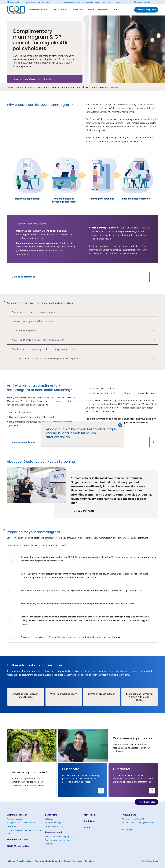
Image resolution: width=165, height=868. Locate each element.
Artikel (114, 10)
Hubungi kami (100, 2)
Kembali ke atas (146, 802)
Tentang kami (87, 2)
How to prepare (117, 87)
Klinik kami (103, 10)
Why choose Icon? (26, 87)
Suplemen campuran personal (58, 840)
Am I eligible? (83, 87)
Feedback (78, 861)
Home (9, 16)
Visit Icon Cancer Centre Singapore (37, 2)
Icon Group (153, 861)
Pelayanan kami (61, 10)
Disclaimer (90, 861)
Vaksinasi (49, 844)
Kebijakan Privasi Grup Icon (20, 861)
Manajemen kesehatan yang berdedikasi (63, 836)
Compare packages (53, 823)
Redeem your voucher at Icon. (42, 79)
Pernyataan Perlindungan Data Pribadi (53, 861)
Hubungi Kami (129, 815)
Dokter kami (90, 815)
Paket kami (79, 10)
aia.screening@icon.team (133, 250)
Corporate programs (54, 826)
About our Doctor (100, 87)
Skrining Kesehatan (39, 10)
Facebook (127, 830)
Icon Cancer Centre (68, 675)
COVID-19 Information (116, 2)
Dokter (91, 10)
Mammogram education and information (56, 87)
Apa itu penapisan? (15, 819)
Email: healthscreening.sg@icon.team (138, 823)
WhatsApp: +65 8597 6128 (133, 819)
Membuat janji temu (72, 2)
